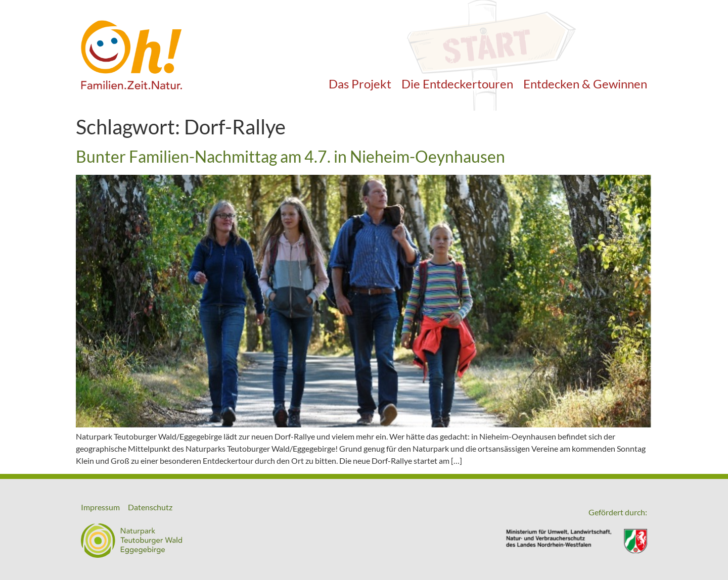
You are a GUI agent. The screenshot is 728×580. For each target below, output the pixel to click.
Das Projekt (360, 84)
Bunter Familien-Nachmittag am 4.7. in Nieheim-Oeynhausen (290, 156)
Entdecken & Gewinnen (585, 84)
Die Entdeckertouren (457, 84)
